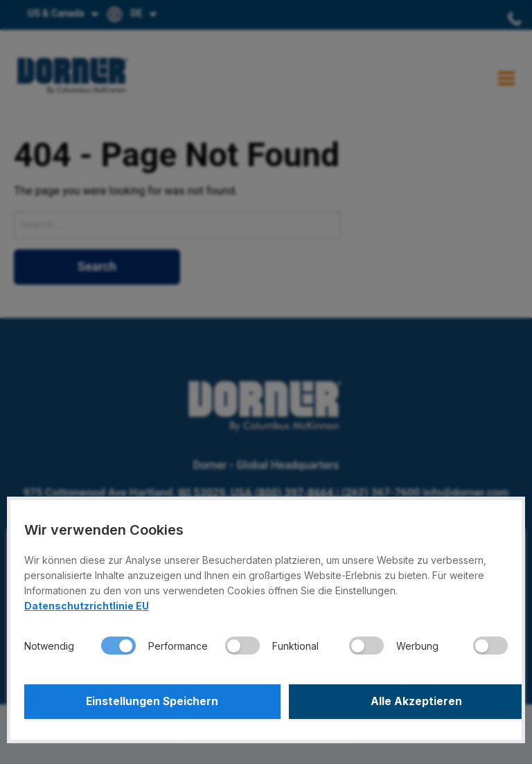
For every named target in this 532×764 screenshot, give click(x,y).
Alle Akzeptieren (389, 702)
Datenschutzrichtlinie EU (87, 606)
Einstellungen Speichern (143, 702)
